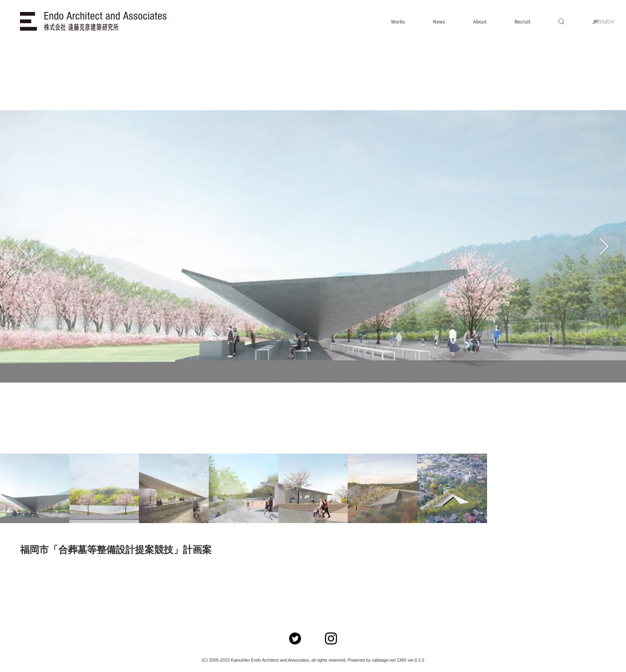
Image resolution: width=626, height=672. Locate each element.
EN (602, 21)
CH (611, 21)
